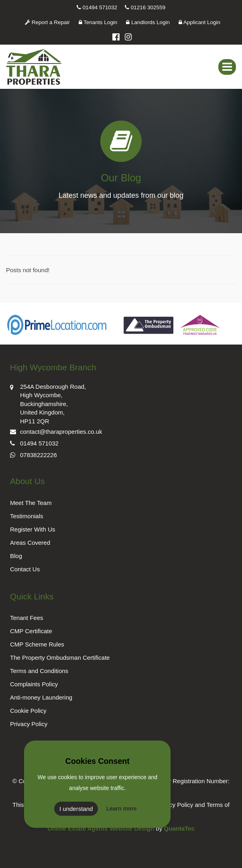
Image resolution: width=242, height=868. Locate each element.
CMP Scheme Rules (37, 644)
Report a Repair (47, 22)
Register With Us (33, 529)
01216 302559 (145, 7)
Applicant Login (199, 22)
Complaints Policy (34, 684)
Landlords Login (148, 22)
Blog (16, 556)
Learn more (121, 808)
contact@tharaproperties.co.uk (56, 431)
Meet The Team (31, 503)
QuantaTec (179, 828)
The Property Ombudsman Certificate (60, 658)
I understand (76, 809)
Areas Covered (30, 543)
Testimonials (27, 516)
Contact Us (25, 569)
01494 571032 (97, 7)
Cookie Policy (28, 711)
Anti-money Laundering (41, 697)
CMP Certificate (31, 631)
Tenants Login (98, 22)
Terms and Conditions (39, 671)
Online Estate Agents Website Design (101, 828)
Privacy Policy (29, 724)
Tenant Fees (27, 618)
